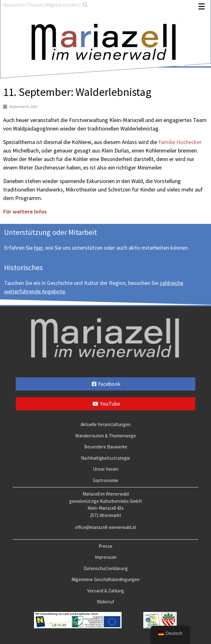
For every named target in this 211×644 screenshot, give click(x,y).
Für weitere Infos (25, 211)
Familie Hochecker (180, 142)
